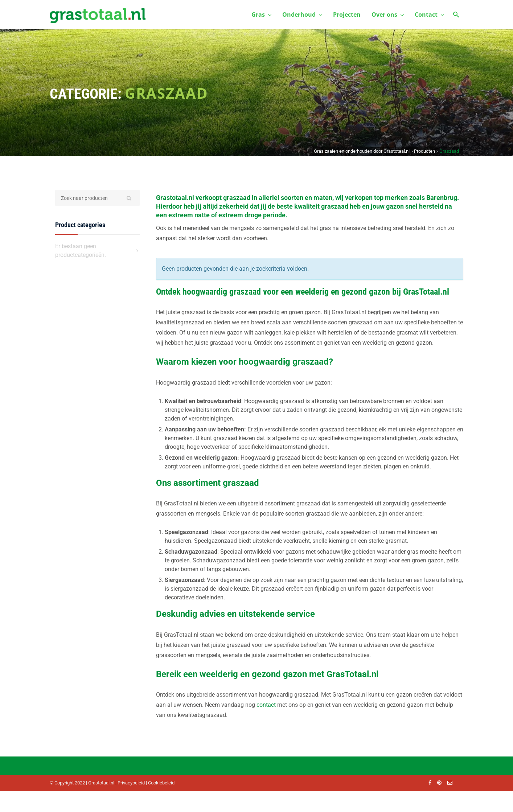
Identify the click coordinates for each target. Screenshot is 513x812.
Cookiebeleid (161, 783)
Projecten (347, 15)
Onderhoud (302, 15)
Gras (261, 15)
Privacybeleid (131, 783)
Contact (429, 15)
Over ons (388, 15)
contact (266, 705)
